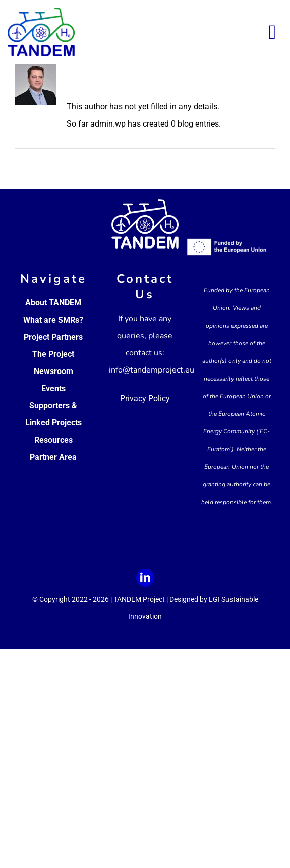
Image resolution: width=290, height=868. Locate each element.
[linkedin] (145, 578)
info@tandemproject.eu (152, 370)
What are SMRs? (53, 320)
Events (53, 388)
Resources (53, 440)
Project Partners (53, 337)
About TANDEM (53, 303)
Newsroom (53, 371)
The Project (53, 354)
